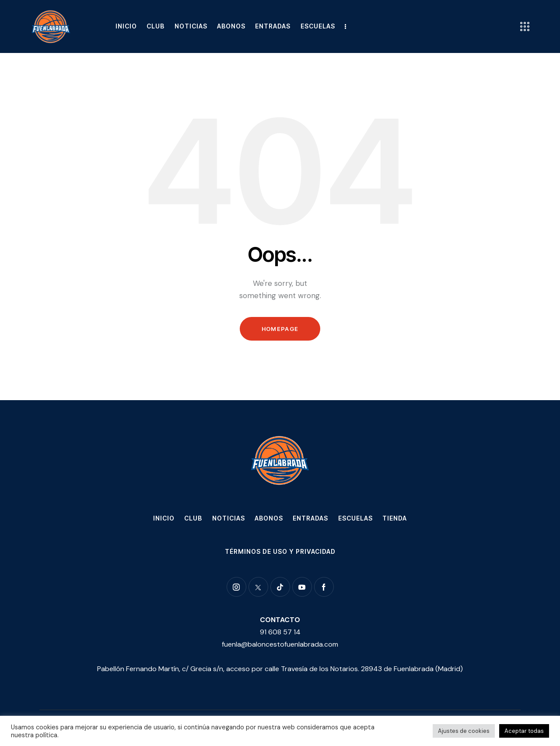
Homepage (280, 329)
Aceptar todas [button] (524, 731)
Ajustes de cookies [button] (464, 731)
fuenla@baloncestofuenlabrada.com (280, 644)
